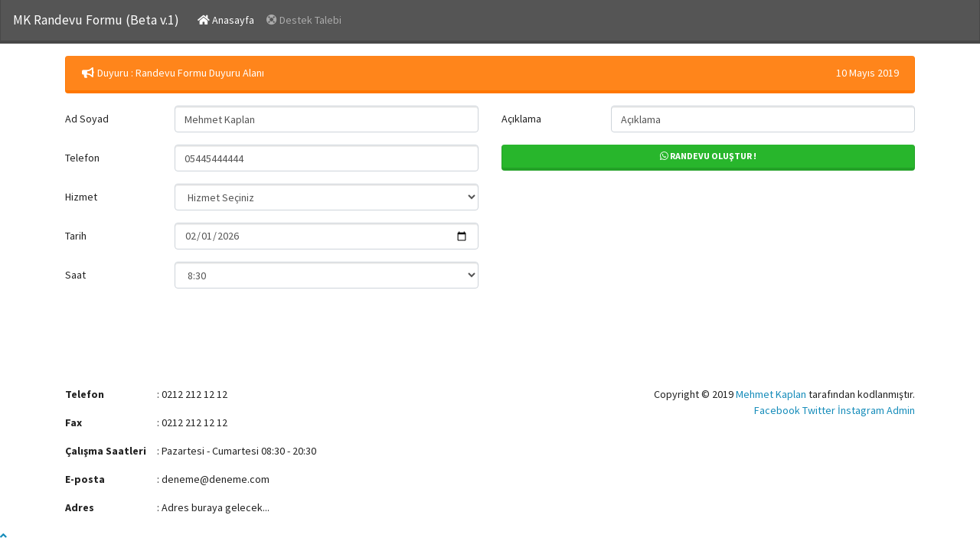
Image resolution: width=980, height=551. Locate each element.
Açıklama (521, 119)
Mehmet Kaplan (771, 394)
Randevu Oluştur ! (708, 156)
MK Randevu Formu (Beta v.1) (96, 20)
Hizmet (81, 197)
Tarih (76, 236)
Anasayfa (229, 19)
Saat (75, 275)
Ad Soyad (87, 119)
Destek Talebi (304, 20)
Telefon (82, 158)
